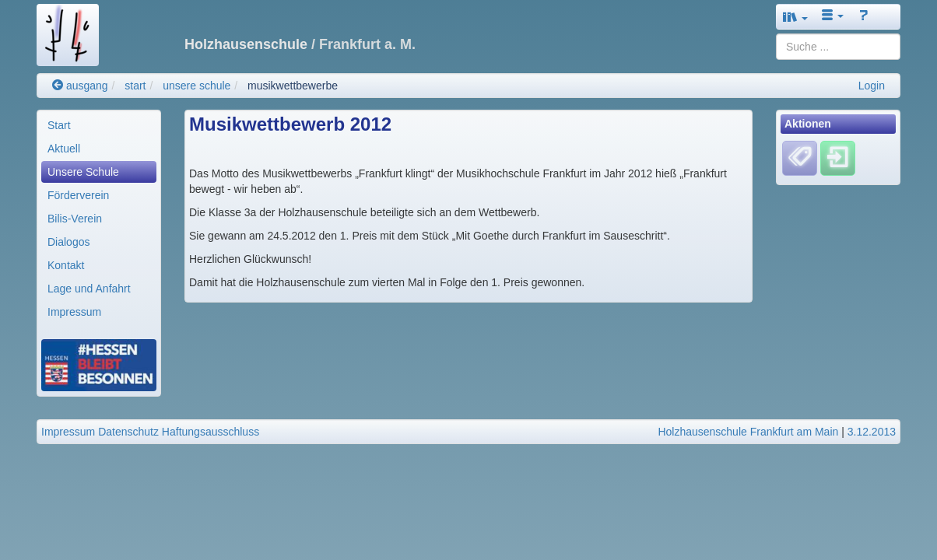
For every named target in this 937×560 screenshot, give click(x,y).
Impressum (74, 312)
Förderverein (78, 195)
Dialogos (68, 242)
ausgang (80, 86)
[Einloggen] (838, 158)
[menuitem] (99, 125)
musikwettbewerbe (293, 86)
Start (59, 125)
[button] (795, 17)
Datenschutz (128, 432)
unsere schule (197, 86)
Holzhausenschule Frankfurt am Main (748, 432)
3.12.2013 (872, 432)
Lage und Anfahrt (89, 289)
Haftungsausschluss (211, 432)
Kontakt (66, 265)
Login (872, 86)
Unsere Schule (83, 172)
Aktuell (64, 149)
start (135, 86)
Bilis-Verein (75, 219)
